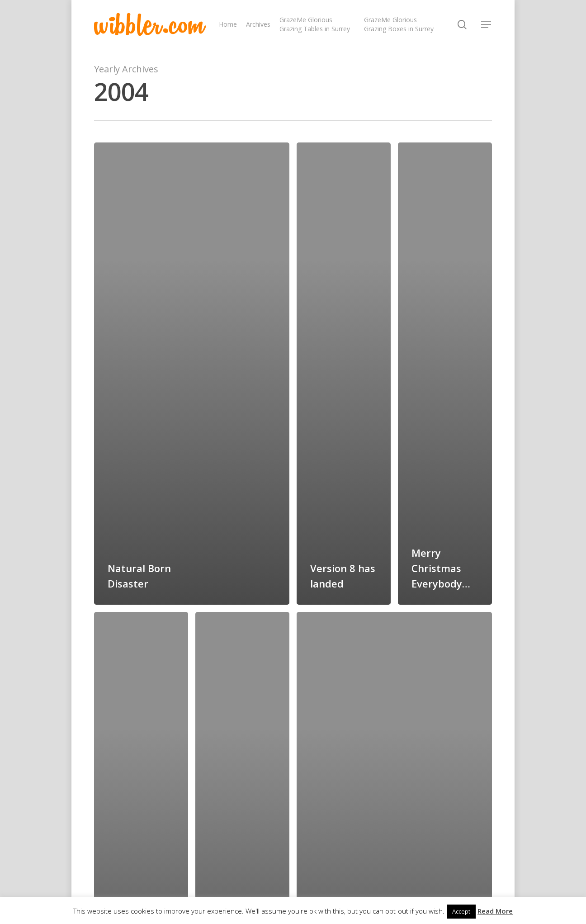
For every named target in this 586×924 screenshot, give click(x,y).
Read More (495, 911)
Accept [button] (461, 911)
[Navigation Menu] (487, 24)
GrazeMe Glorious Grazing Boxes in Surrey (399, 24)
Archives (258, 24)
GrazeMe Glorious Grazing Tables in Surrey (315, 24)
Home (228, 24)
